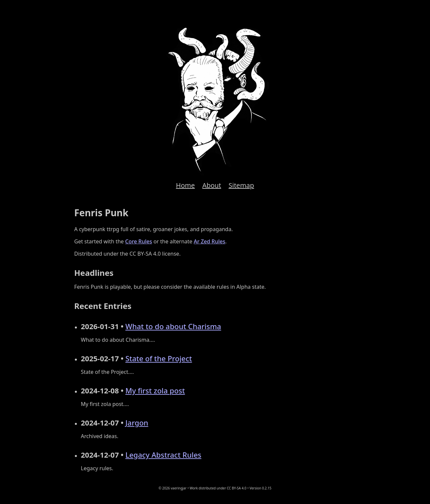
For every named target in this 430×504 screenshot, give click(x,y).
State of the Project (159, 358)
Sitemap (241, 185)
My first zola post (155, 390)
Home (185, 185)
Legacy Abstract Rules (163, 455)
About (212, 185)
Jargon (137, 423)
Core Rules (139, 241)
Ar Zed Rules (210, 241)
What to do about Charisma (173, 326)
